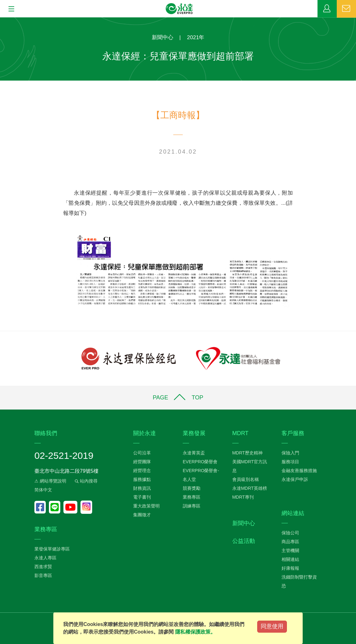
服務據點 (142, 479)
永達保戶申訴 (295, 479)
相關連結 (290, 559)
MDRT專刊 (243, 497)
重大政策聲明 (146, 506)
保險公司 (290, 533)
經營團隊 (142, 462)
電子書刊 (142, 497)
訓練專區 (192, 506)
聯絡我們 (346, 9)
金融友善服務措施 (299, 471)
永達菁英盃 (194, 453)
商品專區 (290, 542)
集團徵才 (142, 515)
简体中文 (43, 490)
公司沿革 (142, 453)
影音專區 (43, 575)
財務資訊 (142, 488)
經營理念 (142, 471)
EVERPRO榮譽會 (200, 462)
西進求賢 (43, 567)
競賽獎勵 (192, 488)
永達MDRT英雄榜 (250, 488)
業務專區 (327, 9)
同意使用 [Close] (272, 626)
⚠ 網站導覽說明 (50, 481)
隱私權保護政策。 (195, 632)
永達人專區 (45, 558)
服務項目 (290, 462)
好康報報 (290, 568)
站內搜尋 (86, 481)
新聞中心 (163, 37)
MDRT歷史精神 (247, 453)
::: (2, 21)
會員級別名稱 (246, 479)
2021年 (196, 37)
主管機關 (290, 550)
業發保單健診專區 (52, 549)
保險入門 (290, 453)
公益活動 (244, 541)
